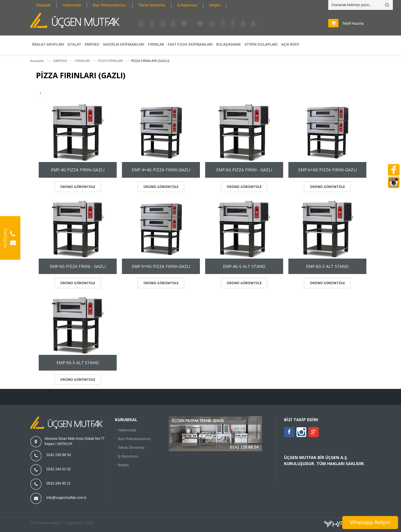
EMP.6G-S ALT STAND (327, 266)
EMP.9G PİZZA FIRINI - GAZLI (78, 266)
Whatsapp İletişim (370, 522)
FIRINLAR (82, 61)
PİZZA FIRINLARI (110, 61)
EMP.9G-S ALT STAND (78, 363)
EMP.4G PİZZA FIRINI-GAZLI (78, 170)
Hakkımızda (72, 5)
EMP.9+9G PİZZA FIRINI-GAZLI (161, 266)
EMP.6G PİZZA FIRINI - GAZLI (244, 170)
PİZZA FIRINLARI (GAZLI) (150, 61)
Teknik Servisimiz (152, 5)
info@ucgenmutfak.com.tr (66, 498)
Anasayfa (43, 5)
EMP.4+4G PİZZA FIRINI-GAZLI (161, 170)
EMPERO (60, 61)
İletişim (215, 5)
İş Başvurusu (187, 5)
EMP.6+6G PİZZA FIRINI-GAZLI (328, 170)
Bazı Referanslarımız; (110, 5)
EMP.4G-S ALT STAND (244, 266)
